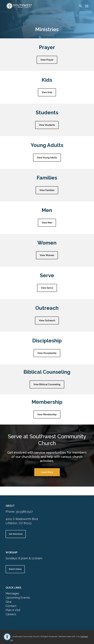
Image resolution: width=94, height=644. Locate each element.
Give (9, 602)
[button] (7, 637)
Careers (11, 614)
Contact (11, 606)
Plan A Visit (13, 610)
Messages (12, 593)
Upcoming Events (18, 598)
